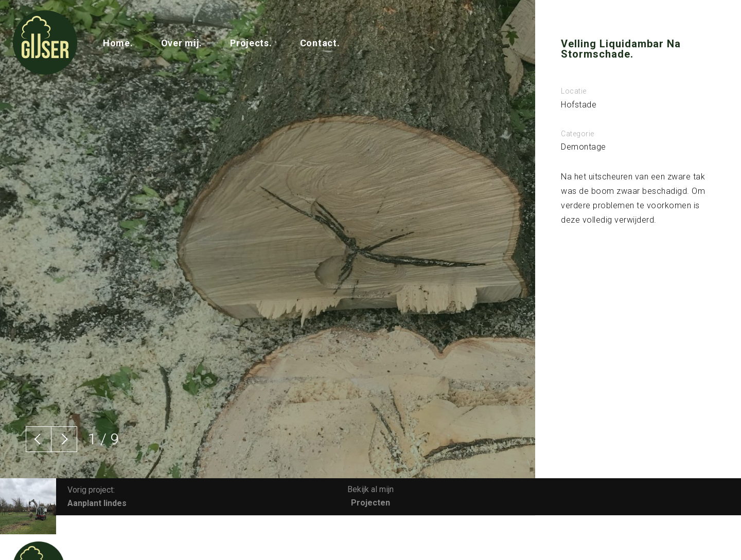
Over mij (180, 43)
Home (117, 43)
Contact (319, 43)
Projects (250, 43)
